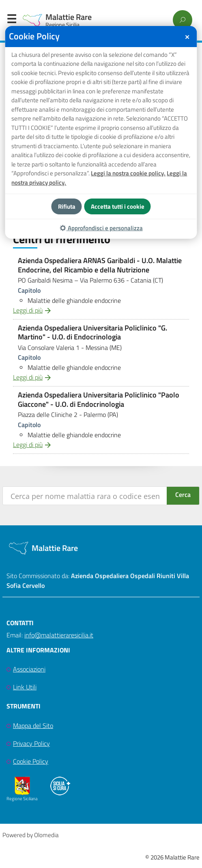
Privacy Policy (31, 743)
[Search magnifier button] (183, 496)
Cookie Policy (31, 761)
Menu (11, 21)
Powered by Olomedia (30, 835)
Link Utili (25, 687)
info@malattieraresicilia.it (59, 635)
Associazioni (29, 669)
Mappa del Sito (33, 725)
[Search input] (85, 496)
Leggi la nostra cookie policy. (128, 173)
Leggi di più (28, 310)
